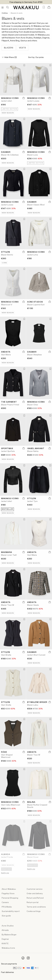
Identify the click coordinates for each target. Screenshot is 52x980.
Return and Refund (35, 898)
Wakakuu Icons (8, 948)
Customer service (35, 889)
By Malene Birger (9, 935)
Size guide (6, 916)
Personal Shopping (10, 898)
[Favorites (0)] (44, 7)
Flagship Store (8, 894)
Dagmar (5, 939)
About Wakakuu (9, 889)
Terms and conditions (36, 907)
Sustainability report (11, 911)
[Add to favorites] (24, 66)
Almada (5, 930)
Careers (5, 902)
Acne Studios (8, 926)
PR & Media (7, 907)
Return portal (33, 902)
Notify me (5, 873)
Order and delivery (35, 894)
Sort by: (39, 57)
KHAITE (5, 944)
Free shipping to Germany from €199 (26, 2)
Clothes (5, 13)
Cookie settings (34, 911)
